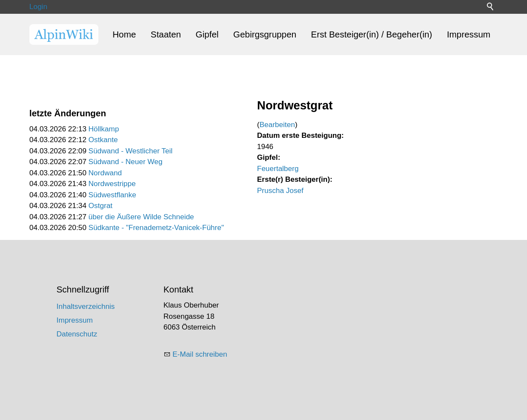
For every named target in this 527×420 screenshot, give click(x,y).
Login (38, 7)
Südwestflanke (112, 195)
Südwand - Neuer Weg (125, 162)
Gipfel (207, 34)
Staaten (166, 34)
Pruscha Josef (280, 191)
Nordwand (105, 173)
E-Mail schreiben (200, 354)
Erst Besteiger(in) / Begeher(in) (372, 34)
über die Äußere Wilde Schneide (141, 217)
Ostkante (103, 140)
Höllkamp (104, 129)
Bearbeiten (277, 125)
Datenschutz (77, 334)
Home (124, 34)
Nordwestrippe (112, 184)
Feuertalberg (278, 169)
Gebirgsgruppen (265, 34)
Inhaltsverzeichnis (86, 306)
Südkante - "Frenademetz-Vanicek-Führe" (156, 228)
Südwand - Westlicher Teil (130, 151)
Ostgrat (100, 206)
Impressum (469, 34)
